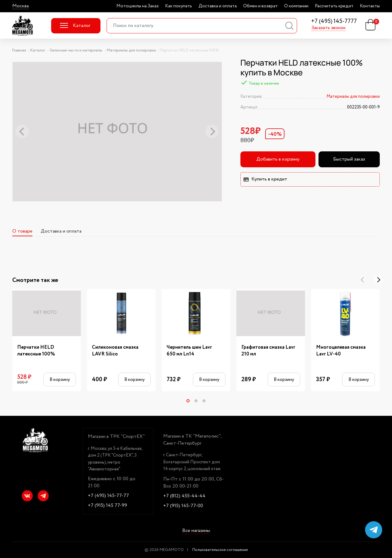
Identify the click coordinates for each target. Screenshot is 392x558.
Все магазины (196, 531)
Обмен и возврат (260, 6)
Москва (21, 6)
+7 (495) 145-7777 (334, 22)
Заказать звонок (328, 28)
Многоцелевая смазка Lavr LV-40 (341, 351)
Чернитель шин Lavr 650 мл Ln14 (189, 351)
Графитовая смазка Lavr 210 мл (268, 351)
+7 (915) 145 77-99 (107, 506)
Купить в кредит (265, 179)
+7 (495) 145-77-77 (108, 496)
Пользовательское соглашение (220, 550)
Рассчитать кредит (334, 6)
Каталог (75, 26)
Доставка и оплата (218, 6)
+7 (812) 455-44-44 (184, 496)
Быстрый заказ (349, 159)
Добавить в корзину (278, 159)
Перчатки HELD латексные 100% (36, 351)
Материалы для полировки (353, 97)
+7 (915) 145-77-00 (183, 506)
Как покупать (179, 6)
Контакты (370, 6)
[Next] (378, 280)
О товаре (22, 231)
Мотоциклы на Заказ (138, 6)
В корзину (60, 380)
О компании (296, 6)
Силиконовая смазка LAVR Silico (115, 351)
